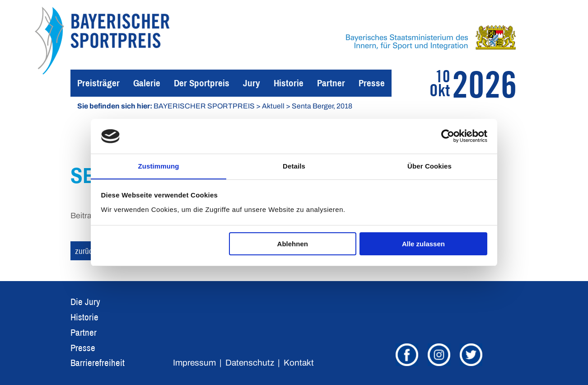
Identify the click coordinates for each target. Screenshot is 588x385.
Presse (372, 83)
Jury (252, 83)
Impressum (194, 363)
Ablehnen (293, 244)
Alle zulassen (423, 244)
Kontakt (299, 363)
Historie (289, 83)
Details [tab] (294, 166)
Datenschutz (250, 363)
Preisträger (98, 83)
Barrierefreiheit (98, 363)
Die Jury (85, 302)
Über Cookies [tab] (429, 166)
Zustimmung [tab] (159, 166)
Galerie (147, 83)
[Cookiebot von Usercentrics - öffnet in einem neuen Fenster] (448, 136)
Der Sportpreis (202, 83)
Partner (331, 83)
